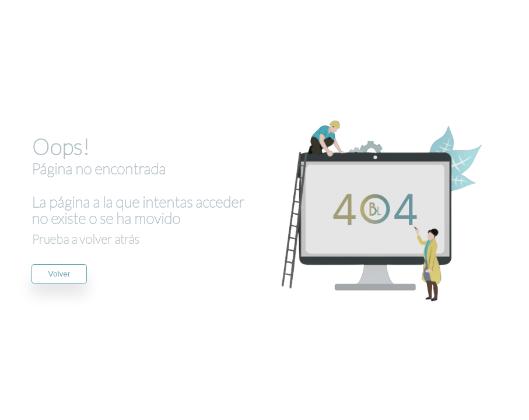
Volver (59, 274)
